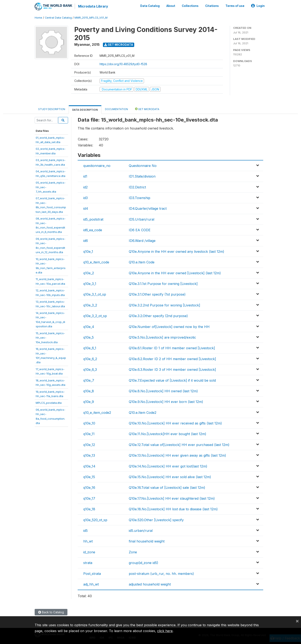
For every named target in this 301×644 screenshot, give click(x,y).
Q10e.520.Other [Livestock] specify (156, 520)
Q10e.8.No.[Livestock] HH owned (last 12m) (163, 391)
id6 (86, 241)
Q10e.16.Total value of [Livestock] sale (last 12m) (167, 488)
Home (38, 18)
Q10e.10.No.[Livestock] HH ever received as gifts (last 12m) (175, 423)
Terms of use (235, 6)
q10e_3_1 (90, 284)
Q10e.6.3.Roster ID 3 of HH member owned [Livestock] (172, 370)
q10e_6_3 (90, 370)
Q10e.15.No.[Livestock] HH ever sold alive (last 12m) (170, 477)
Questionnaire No (143, 166)
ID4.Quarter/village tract (148, 208)
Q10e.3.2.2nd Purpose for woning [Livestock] (164, 305)
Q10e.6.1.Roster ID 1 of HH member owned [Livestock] (172, 348)
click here (165, 631)
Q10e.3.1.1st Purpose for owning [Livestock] (163, 284)
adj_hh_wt (91, 584)
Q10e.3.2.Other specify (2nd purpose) (158, 316)
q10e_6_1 (90, 348)
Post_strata (92, 574)
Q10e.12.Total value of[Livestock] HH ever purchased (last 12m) (179, 445)
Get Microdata (119, 45)
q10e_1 (88, 252)
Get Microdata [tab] (147, 109)
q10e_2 (89, 273)
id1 (85, 176)
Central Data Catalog (58, 18)
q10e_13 (89, 455)
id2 (85, 187)
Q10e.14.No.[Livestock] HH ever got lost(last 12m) (168, 466)
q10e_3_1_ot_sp (95, 294)
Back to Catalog (51, 612)
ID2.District (137, 187)
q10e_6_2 (90, 359)
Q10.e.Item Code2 (143, 413)
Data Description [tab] (85, 110)
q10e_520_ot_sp (95, 520)
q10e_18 (89, 509)
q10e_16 (89, 488)
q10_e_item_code (96, 262)
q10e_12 (89, 445)
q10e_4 (89, 327)
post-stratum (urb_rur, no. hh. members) (161, 574)
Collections (190, 6)
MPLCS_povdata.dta (49, 403)
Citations (212, 6)
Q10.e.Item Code (142, 262)
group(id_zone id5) (144, 563)
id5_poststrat (93, 219)
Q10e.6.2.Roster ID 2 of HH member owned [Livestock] (172, 359)
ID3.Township (140, 198)
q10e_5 (89, 337)
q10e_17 (89, 498)
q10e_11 (89, 434)
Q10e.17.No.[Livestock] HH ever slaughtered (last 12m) (172, 498)
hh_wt (88, 541)
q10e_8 (89, 391)
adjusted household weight (150, 584)
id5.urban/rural (141, 531)
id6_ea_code (93, 230)
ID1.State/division (142, 176)
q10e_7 (89, 380)
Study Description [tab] (52, 109)
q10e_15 (89, 477)
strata (88, 563)
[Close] (297, 621)
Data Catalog (150, 6)
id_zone (89, 552)
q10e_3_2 (90, 305)
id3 (85, 198)
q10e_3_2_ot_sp (95, 316)
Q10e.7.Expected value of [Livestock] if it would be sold (172, 380)
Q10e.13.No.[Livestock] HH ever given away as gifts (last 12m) (177, 455)
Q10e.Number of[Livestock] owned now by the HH (169, 327)
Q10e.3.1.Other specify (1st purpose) (157, 294)
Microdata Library (93, 6)
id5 (85, 531)
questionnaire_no (97, 166)
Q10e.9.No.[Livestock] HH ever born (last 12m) (166, 402)
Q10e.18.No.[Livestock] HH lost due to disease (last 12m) (173, 509)
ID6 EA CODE (140, 230)
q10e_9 (89, 402)
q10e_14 (89, 466)
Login (258, 6)
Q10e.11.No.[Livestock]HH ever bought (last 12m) (168, 434)
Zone (133, 552)
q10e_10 (89, 423)
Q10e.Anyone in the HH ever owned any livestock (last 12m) (176, 252)
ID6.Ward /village (142, 241)
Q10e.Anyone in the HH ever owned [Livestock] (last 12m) (175, 273)
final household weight (147, 541)
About (171, 6)
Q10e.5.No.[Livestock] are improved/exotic (162, 337)
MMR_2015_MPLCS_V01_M (91, 18)
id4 (86, 208)
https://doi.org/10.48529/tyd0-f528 (123, 64)
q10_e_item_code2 (97, 413)
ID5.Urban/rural (142, 219)
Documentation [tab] (116, 109)
